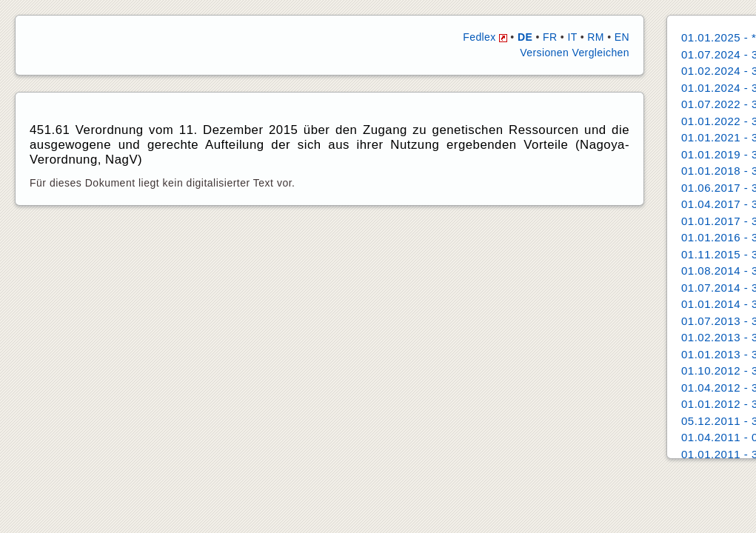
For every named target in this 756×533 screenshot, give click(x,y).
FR (550, 37)
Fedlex (485, 37)
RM (596, 37)
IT (572, 37)
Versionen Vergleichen (575, 53)
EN (622, 37)
